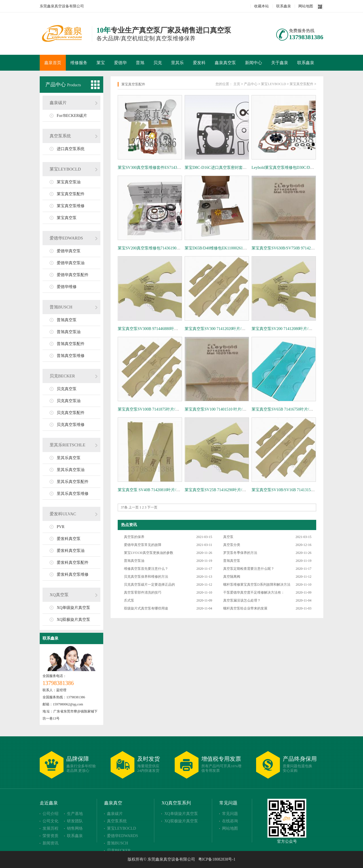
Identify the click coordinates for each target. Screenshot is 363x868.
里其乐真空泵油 (71, 470)
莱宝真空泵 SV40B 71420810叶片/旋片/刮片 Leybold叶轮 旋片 (171, 490)
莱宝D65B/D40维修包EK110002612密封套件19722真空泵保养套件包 (244, 248)
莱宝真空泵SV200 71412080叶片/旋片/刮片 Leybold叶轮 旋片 (304, 329)
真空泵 (228, 537)
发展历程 (50, 828)
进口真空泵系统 (71, 149)
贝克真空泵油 (69, 401)
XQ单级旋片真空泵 (73, 608)
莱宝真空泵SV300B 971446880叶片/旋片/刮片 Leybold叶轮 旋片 (172, 329)
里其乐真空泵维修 (73, 494)
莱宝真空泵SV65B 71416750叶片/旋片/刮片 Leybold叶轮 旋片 (304, 409)
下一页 (152, 507)
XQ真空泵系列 (176, 803)
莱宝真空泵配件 (71, 194)
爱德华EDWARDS (66, 238)
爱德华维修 (67, 287)
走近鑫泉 (49, 803)
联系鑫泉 (284, 6)
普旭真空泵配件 (71, 344)
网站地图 (306, 6)
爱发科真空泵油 (71, 551)
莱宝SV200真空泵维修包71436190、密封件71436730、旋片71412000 (177, 248)
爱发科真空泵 (69, 539)
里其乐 (177, 63)
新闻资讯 (50, 843)
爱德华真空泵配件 (73, 275)
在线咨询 (230, 821)
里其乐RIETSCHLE (67, 445)
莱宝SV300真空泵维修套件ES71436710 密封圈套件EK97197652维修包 (178, 168)
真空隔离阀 (232, 577)
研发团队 (75, 821)
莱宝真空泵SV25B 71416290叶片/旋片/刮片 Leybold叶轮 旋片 (237, 490)
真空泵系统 (60, 136)
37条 (124, 507)
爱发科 (199, 63)
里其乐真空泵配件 (73, 482)
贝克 (158, 63)
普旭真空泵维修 (71, 356)
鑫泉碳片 (58, 103)
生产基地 (75, 814)
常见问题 (228, 803)
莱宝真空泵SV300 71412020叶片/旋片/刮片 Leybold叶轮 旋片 (237, 329)
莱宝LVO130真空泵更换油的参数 (149, 553)
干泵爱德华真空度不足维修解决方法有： (254, 592)
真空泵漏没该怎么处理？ (242, 600)
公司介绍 (50, 814)
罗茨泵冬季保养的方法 (240, 553)
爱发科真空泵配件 (73, 563)
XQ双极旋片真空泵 (73, 620)
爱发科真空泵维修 (73, 574)
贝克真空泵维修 (71, 425)
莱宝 (101, 63)
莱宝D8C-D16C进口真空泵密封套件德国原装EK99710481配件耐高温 (244, 168)
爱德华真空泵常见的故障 (143, 545)
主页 (237, 84)
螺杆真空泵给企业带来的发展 (245, 608)
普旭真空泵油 (69, 332)
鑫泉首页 (53, 63)
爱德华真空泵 (69, 251)
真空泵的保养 (134, 537)
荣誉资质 (50, 836)
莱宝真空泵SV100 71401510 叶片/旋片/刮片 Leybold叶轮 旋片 (238, 409)
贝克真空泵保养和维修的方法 (146, 577)
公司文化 (50, 821)
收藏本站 (261, 6)
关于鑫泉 (280, 63)
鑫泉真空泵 (225, 63)
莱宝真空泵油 (69, 182)
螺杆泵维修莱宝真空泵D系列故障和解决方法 (257, 585)
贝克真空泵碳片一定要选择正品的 (149, 585)
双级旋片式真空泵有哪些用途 (146, 608)
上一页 (134, 507)
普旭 (140, 63)
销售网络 (75, 828)
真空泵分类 (232, 545)
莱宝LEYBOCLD (65, 169)
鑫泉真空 (113, 803)
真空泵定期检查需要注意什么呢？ (249, 569)
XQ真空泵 (59, 595)
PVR (61, 527)
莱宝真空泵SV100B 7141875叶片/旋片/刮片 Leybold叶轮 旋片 (170, 409)
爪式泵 (129, 600)
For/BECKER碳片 (72, 116)
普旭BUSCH (61, 307)
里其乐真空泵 (69, 458)
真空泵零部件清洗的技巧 (143, 592)
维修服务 (79, 63)
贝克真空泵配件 (71, 413)
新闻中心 (254, 63)
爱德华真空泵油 (71, 263)
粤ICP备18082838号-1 (217, 859)
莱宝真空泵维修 (71, 206)
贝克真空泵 (67, 389)
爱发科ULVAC (63, 514)
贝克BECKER (62, 376)
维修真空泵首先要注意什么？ (146, 569)
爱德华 (120, 63)
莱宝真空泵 (67, 218)
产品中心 (56, 85)
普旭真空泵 (67, 320)
